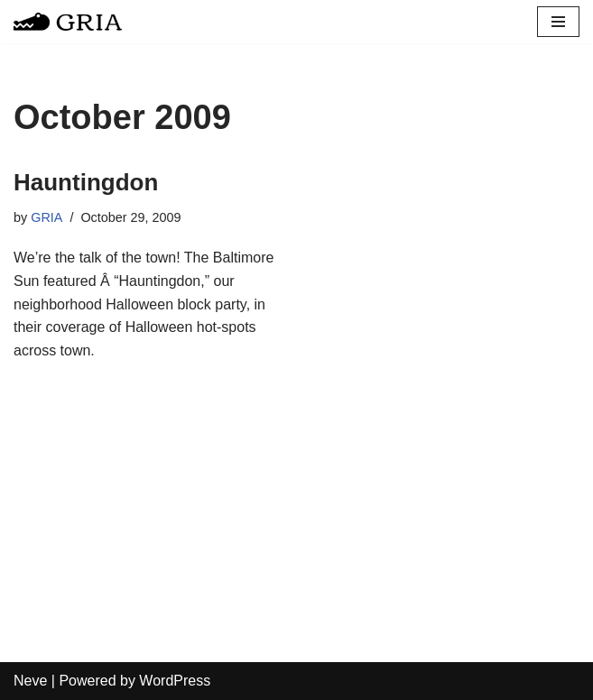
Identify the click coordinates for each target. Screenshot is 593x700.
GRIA (46, 217)
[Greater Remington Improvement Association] (68, 22)
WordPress (175, 681)
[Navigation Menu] (558, 22)
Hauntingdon (86, 182)
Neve (30, 681)
